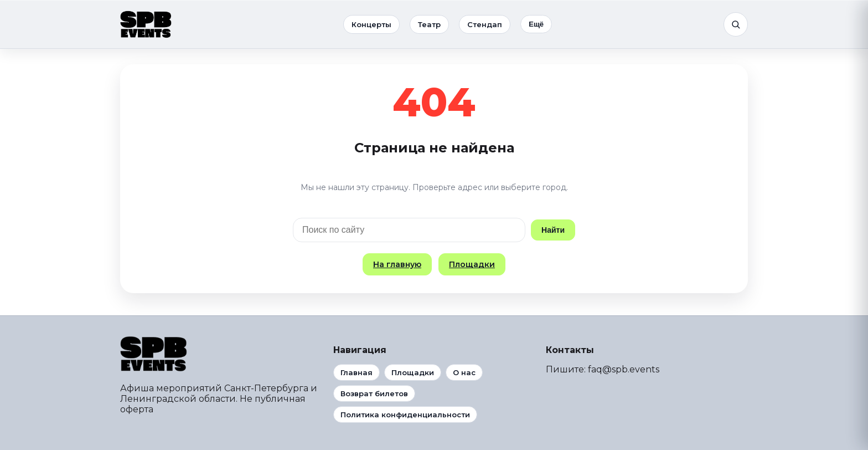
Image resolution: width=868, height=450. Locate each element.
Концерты (371, 24)
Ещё (536, 24)
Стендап (485, 24)
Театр (429, 24)
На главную (397, 264)
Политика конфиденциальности (405, 415)
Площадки (472, 264)
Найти (553, 230)
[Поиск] (736, 24)
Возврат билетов (374, 393)
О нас (464, 372)
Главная (356, 372)
